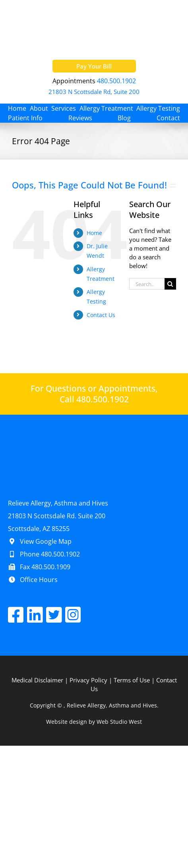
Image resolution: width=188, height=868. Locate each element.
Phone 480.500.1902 (44, 554)
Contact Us (101, 315)
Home (94, 233)
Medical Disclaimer (37, 680)
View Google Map (40, 541)
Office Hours (33, 580)
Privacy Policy (88, 680)
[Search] (170, 284)
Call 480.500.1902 (94, 399)
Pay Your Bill (94, 66)
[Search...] (147, 284)
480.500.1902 (116, 81)
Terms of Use (132, 680)
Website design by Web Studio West (94, 722)
